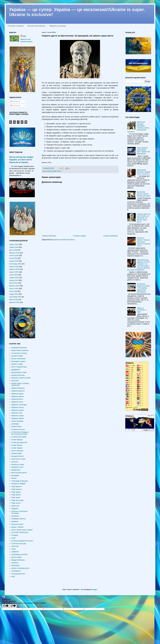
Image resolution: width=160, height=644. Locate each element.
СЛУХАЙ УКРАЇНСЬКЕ (20, 532)
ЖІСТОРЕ (15, 381)
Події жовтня (16, 495)
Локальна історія (18, 464)
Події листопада (17, 500)
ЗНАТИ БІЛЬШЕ (17, 421)
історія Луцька (17, 445)
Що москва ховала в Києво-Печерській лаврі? (144, 194)
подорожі (15, 508)
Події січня (15, 506)
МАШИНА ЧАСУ (17, 467)
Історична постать (18, 429)
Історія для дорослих (19, 442)
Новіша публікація (49, 236)
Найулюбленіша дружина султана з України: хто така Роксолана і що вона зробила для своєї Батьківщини (139, 265)
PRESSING (16, 566)
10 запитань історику (19, 353)
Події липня (16, 497)
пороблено (15, 516)
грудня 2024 (14, 294)
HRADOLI (15, 563)
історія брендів (17, 440)
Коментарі (15, 106)
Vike (25, 36)
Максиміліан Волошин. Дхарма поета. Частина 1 (144, 172)
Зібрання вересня (18, 391)
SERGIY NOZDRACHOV (20, 568)
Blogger (94, 589)
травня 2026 (14, 247)
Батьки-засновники (36, 26)
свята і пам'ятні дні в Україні (22, 530)
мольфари (15, 475)
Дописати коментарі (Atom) (64, 240)
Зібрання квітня (17, 399)
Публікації (15, 102)
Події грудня (16, 492)
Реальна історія (17, 524)
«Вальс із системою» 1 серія (142, 310)
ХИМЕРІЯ (15, 552)
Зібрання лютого (18, 407)
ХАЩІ (13, 549)
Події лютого (16, 503)
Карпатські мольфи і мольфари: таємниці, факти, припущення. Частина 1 (138, 127)
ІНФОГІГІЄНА (16, 427)
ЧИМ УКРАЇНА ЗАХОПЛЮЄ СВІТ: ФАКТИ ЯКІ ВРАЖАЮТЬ (143, 151)
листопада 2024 (15, 297)
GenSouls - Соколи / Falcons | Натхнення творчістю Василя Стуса (144, 242)
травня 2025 (14, 280)
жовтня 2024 (14, 300)
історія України (17, 448)
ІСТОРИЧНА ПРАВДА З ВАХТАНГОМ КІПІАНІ (20, 433)
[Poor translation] (13, 606)
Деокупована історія (19, 372)
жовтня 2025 (14, 267)
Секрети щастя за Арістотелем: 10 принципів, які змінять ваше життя (144, 218)
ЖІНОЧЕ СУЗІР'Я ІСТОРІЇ (21, 378)
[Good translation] (6, 606)
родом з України (17, 527)
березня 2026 (14, 253)
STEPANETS (16, 571)
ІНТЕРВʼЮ (15, 424)
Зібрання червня (18, 418)
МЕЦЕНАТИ (16, 470)
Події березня (17, 486)
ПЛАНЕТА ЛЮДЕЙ (18, 484)
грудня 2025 (14, 261)
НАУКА (14, 478)
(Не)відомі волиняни (19, 348)
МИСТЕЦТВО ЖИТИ (54, 171)
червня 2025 (14, 278)
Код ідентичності (18, 456)
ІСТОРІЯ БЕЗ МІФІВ (19, 437)
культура (15, 462)
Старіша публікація (110, 236)
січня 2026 (13, 258)
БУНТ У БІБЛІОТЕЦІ (19, 367)
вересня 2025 (14, 269)
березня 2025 (14, 286)
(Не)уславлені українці (20, 350)
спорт (13, 538)
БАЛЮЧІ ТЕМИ (17, 356)
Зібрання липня (17, 402)
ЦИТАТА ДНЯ (16, 557)
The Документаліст (18, 574)
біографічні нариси (18, 361)
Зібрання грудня (17, 394)
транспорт (15, 546)
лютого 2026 (14, 255)
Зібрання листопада (19, 405)
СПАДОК (15, 535)
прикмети (15, 521)
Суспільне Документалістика (22, 541)
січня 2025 (13, 291)
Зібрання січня (17, 413)
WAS (13, 577)
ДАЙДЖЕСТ (16, 370)
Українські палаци (58, 26)
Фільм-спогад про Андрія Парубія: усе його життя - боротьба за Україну (21, 160)
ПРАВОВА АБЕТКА (19, 519)
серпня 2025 (14, 272)
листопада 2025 (15, 264)
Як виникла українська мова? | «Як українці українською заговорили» (143, 288)
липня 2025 (14, 275)
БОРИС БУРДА (17, 364)
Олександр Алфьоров (20, 481)
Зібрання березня (18, 388)
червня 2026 (14, 244)
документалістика (18, 375)
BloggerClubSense (18, 560)
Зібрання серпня (18, 410)
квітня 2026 (14, 250)
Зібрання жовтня (18, 396)
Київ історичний (17, 451)
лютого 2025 (14, 289)
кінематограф (16, 453)
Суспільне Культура (19, 544)
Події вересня (17, 489)
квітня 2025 (14, 283)
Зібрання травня (18, 416)
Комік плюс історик (18, 459)
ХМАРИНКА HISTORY (20, 555)
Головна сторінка (16, 26)
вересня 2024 (14, 302)
